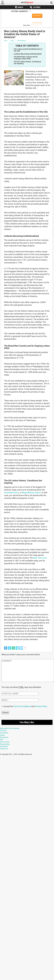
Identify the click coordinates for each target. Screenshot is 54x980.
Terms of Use (5, 742)
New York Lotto (40, 558)
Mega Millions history (31, 493)
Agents (20, 7)
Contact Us (4, 748)
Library (2, 735)
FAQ (1, 739)
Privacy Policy (41, 706)
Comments (4, 746)
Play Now (37, 16)
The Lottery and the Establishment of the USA (28, 50)
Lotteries (37, 7)
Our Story (3, 730)
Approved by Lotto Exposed (10, 728)
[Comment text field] (28, 671)
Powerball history (12, 493)
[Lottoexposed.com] (27, 3)
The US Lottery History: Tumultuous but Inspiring (27, 63)
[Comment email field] (20, 700)
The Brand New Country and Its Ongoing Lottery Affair (26, 58)
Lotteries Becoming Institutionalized (28, 54)
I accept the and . (25, 706)
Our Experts (4, 733)
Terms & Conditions (22, 706)
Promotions (4, 737)
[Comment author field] (20, 693)
